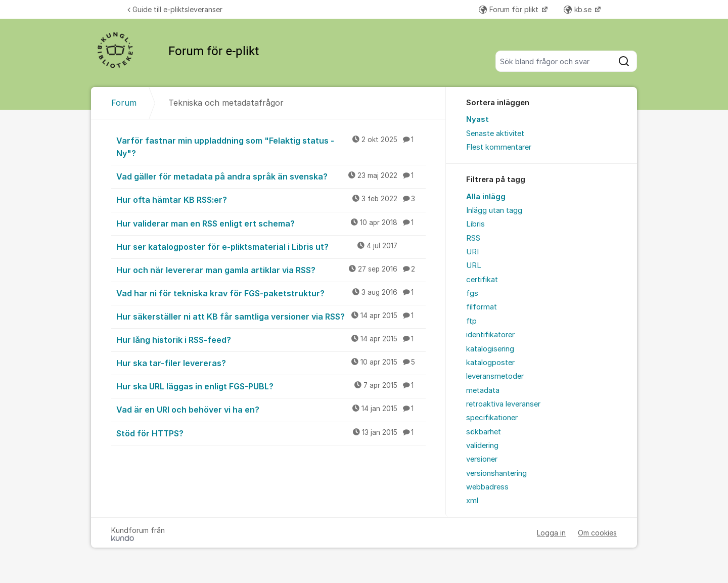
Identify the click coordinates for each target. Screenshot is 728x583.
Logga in (551, 533)
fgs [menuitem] (472, 293)
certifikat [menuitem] (482, 280)
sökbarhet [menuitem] (484, 432)
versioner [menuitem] (482, 459)
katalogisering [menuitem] (490, 349)
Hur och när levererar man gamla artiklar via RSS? (271, 270)
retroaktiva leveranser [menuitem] (503, 404)
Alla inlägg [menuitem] (486, 197)
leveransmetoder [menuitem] (495, 376)
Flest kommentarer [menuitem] (499, 147)
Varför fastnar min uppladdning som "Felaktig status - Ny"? (271, 146)
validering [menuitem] (482, 445)
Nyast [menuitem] (477, 119)
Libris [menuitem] (475, 224)
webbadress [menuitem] (487, 487)
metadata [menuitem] (483, 390)
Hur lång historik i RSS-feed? (271, 339)
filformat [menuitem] (482, 307)
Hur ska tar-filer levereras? (271, 363)
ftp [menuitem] (471, 321)
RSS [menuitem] (473, 238)
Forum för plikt (510, 9)
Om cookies (597, 533)
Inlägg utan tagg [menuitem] (494, 210)
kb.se (579, 9)
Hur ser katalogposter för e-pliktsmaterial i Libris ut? (271, 246)
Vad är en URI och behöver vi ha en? (271, 409)
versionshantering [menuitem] (496, 473)
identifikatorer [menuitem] (490, 335)
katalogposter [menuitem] (490, 363)
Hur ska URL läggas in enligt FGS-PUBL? (271, 386)
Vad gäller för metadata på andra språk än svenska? (271, 176)
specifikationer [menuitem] (492, 418)
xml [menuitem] (472, 501)
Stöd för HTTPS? (271, 433)
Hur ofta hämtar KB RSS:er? (271, 199)
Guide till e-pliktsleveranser (175, 9)
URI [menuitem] (472, 252)
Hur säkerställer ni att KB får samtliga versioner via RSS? (271, 316)
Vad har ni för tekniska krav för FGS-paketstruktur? (271, 293)
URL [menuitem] (474, 265)
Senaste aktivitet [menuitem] (495, 133)
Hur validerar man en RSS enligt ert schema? (271, 223)
